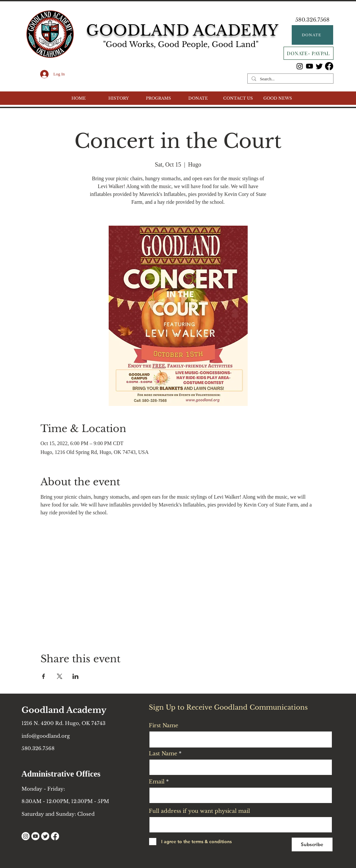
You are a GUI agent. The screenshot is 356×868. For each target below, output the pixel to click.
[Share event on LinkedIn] (76, 676)
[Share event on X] (60, 676)
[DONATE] (312, 35)
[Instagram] (300, 66)
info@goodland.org (46, 736)
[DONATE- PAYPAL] (309, 53)
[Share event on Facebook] (44, 676)
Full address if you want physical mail (199, 811)
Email (157, 781)
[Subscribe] (312, 844)
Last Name (163, 753)
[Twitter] (319, 66)
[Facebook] (329, 66)
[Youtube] (310, 66)
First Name (163, 725)
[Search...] (290, 79)
